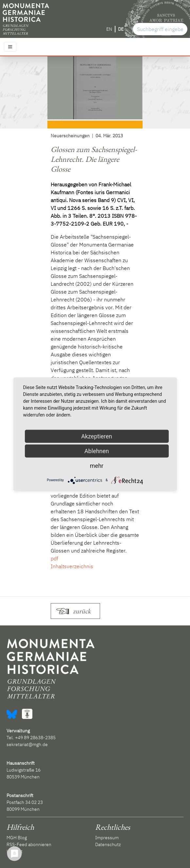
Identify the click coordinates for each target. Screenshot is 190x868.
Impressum (107, 838)
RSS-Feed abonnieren (29, 844)
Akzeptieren (97, 436)
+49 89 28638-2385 (35, 738)
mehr (97, 465)
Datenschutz (108, 844)
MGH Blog (17, 838)
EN (109, 29)
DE (121, 29)
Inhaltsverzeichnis (72, 566)
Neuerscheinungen (70, 136)
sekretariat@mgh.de (27, 744)
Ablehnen (97, 451)
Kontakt (15, 851)
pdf (54, 558)
